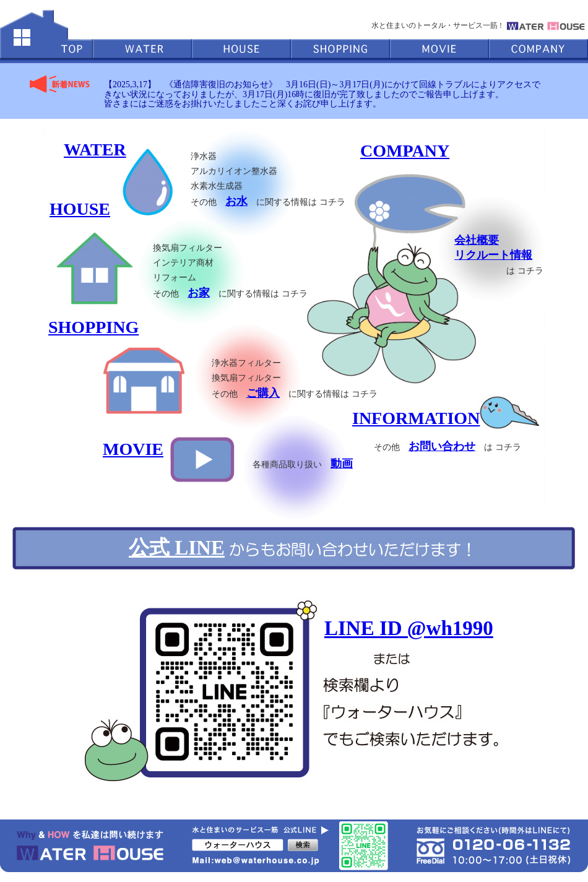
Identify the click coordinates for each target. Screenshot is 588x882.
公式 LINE (177, 548)
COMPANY (405, 151)
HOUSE (80, 209)
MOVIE (133, 449)
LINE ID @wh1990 (409, 628)
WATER (95, 149)
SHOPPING (93, 327)
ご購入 (263, 393)
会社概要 (477, 240)
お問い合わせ (442, 446)
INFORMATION (416, 418)
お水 (236, 201)
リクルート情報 (493, 255)
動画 (342, 464)
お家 (199, 293)
